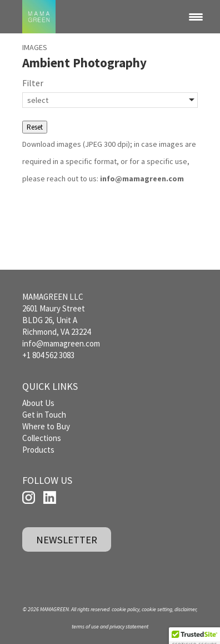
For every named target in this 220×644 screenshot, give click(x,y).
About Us (38, 403)
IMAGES (35, 47)
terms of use (85, 626)
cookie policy (126, 609)
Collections (42, 438)
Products (38, 450)
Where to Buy (46, 426)
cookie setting (157, 609)
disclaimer (185, 609)
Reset (35, 127)
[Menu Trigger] (196, 17)
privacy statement (129, 626)
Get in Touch (44, 415)
